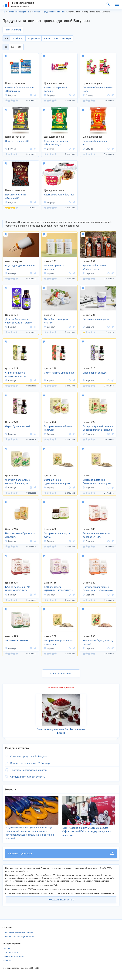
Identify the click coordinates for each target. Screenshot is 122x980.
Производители (10, 953)
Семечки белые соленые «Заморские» (19, 89)
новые (47, 38)
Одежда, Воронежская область (28, 777)
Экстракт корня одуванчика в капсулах (57, 482)
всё (6, 38)
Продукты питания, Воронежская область (64, 12)
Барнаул (11, 273)
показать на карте (62, 38)
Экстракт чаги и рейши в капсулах (58, 428)
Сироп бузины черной (18, 426)
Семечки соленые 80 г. (18, 141)
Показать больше (61, 673)
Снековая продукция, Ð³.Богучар (29, 756)
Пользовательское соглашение (18, 933)
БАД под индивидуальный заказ (20, 267)
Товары (6, 949)
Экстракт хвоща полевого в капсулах (59, 642)
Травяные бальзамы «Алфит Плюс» (94, 267)
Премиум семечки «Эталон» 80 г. (15, 196)
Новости (7, 961)
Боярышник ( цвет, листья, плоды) (98, 642)
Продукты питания (51, 12)
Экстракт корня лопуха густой (57, 535)
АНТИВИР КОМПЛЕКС (18, 641)
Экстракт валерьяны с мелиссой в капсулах (18, 482)
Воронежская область (30, 12)
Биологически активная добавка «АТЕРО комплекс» (96, 536)
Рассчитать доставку (61, 854)
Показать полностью (61, 900)
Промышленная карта (13, 957)
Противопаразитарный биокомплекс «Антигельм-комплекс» (98, 589)
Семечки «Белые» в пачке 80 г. (97, 143)
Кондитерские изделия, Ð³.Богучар (30, 763)
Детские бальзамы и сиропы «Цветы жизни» (19, 321)
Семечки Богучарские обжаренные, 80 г (56, 143)
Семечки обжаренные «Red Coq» (98, 89)
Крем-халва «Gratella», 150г (59, 195)
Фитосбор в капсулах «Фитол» (56, 321)
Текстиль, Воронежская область (28, 770)
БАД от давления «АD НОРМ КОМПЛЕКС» (17, 589)
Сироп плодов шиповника (59, 373)
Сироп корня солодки (95, 373)
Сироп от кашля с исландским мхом (16, 375)
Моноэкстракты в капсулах (54, 267)
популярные (34, 38)
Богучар (36, 12)
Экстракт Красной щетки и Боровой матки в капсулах (98, 428)
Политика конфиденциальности (18, 937)
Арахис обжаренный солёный (56, 89)
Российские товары (17, 12)
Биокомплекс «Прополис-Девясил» (20, 535)
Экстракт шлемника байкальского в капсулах (97, 482)
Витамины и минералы (96, 319)
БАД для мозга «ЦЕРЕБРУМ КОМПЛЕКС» (58, 589)
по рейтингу (18, 38)
